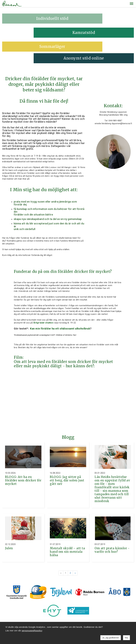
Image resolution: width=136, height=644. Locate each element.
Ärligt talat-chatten (43, 298)
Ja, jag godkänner (111, 638)
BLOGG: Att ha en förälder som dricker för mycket (23, 456)
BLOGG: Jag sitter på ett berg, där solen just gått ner (67, 456)
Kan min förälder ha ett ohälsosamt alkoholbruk (60, 304)
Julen (9, 524)
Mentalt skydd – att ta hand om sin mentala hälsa (67, 527)
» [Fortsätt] (75, 549)
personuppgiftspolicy (32, 631)
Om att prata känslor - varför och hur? (112, 525)
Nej (126, 638)
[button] (132, 4)
